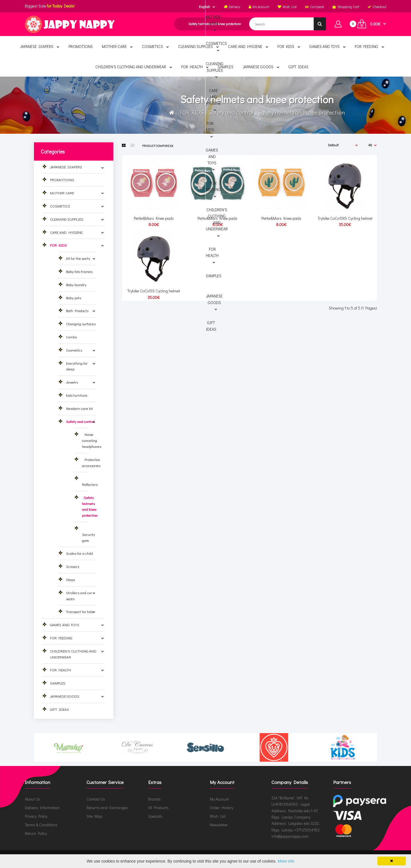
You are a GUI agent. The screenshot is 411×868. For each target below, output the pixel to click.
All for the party (78, 258)
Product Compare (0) (158, 146)
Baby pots (73, 298)
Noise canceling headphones (92, 440)
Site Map (94, 816)
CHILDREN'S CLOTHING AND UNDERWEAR (73, 654)
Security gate (88, 534)
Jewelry (72, 382)
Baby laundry (76, 285)
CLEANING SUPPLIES (67, 219)
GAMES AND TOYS (65, 625)
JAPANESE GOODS (65, 696)
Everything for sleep (77, 366)
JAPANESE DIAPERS (66, 167)
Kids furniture (77, 395)
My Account (219, 799)
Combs (71, 337)
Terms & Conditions (41, 825)
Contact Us (96, 799)
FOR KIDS (191, 112)
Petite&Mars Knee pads (154, 218)
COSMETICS (60, 206)
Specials (155, 816)
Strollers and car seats (79, 596)
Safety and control (230, 112)
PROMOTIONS (62, 180)
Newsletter (219, 825)
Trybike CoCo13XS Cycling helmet (345, 218)
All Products (158, 808)
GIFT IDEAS (60, 709)
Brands (154, 799)
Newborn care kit (79, 408)
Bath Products (77, 311)
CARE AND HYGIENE (66, 232)
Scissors (72, 566)
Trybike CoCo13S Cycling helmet (154, 291)
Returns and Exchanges (107, 808)
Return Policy (36, 833)
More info (286, 861)
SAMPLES (58, 683)
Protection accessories (91, 462)
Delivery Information (42, 808)
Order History (221, 808)
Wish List (218, 816)
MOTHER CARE (62, 193)
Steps (70, 579)
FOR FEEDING (61, 638)
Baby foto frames (79, 271)
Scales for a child (79, 553)
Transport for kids (80, 611)
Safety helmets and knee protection (301, 112)
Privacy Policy (36, 816)
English (205, 7)
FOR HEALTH (61, 670)
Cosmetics (74, 350)
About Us (33, 799)
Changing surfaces (81, 324)
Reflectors (90, 481)
